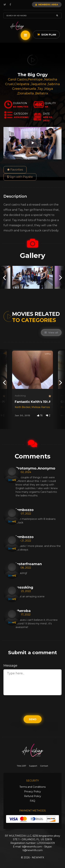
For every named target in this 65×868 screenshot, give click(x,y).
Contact (44, 766)
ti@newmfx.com (32, 847)
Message (10, 666)
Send (33, 719)
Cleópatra (22, 84)
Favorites (15, 170)
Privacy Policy (32, 792)
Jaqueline (39, 84)
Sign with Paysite (20, 177)
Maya (49, 89)
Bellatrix (42, 93)
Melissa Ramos (41, 407)
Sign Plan (47, 35)
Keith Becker (23, 407)
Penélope (36, 79)
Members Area (47, 4)
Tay (41, 89)
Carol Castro (18, 79)
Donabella (26, 93)
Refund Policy (33, 796)
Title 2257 (21, 766)
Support (33, 766)
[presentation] (4, 277)
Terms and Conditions (32, 787)
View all (51, 333)
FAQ (32, 801)
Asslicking (20, 396)
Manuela (30, 89)
